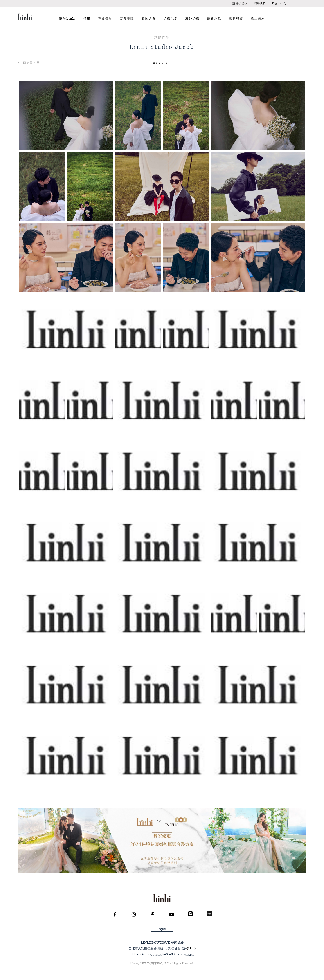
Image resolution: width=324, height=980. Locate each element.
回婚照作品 (29, 63)
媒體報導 (236, 18)
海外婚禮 (192, 18)
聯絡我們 (260, 3)
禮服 (87, 18)
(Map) (191, 948)
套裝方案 (149, 18)
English (277, 3)
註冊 (236, 3)
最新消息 (214, 18)
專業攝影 (105, 18)
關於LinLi (67, 18)
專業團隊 (127, 18)
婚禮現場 (171, 18)
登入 (245, 3)
